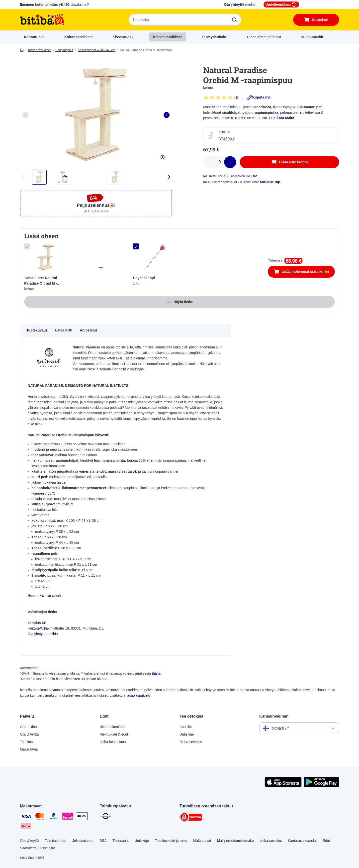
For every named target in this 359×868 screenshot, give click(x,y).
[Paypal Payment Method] (54, 817)
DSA (103, 841)
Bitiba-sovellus (191, 742)
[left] (25, 115)
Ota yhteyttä (29, 734)
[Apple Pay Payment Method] (82, 817)
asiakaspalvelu (139, 695)
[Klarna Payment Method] (26, 827)
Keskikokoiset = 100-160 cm (96, 50)
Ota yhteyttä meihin (240, 4)
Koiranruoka (34, 37)
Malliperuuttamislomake (235, 841)
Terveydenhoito (215, 37)
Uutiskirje (187, 734)
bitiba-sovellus (271, 841)
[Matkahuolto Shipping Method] (106, 817)
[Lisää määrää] (230, 162)
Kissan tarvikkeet (167, 37)
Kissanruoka (123, 37)
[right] (167, 115)
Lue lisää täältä (282, 118)
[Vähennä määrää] (209, 162)
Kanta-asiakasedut (302, 841)
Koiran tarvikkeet (79, 37)
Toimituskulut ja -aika (171, 841)
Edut (326, 841)
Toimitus (26, 742)
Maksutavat (29, 749)
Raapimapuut (64, 50)
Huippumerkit (312, 37)
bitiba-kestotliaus (113, 742)
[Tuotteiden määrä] (220, 162)
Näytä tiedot (179, 302)
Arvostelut (88, 330)
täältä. (157, 673)
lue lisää (251, 176)
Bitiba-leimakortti (113, 727)
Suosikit (186, 727)
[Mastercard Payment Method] (40, 817)
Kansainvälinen (274, 716)
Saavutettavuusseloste (38, 848)
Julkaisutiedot (83, 841)
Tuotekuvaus (37, 330)
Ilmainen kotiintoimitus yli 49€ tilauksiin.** (55, 4)
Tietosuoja (121, 841)
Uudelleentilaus (281, 4)
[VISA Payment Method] (26, 817)
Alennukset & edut (114, 734)
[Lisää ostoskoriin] (289, 162)
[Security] (191, 818)
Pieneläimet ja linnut (264, 37)
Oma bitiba (28, 727)
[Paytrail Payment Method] (68, 817)
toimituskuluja (270, 182)
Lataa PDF (64, 330)
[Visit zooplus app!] (283, 786)
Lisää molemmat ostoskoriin (304, 272)
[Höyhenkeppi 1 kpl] (155, 257)
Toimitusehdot (55, 841)
